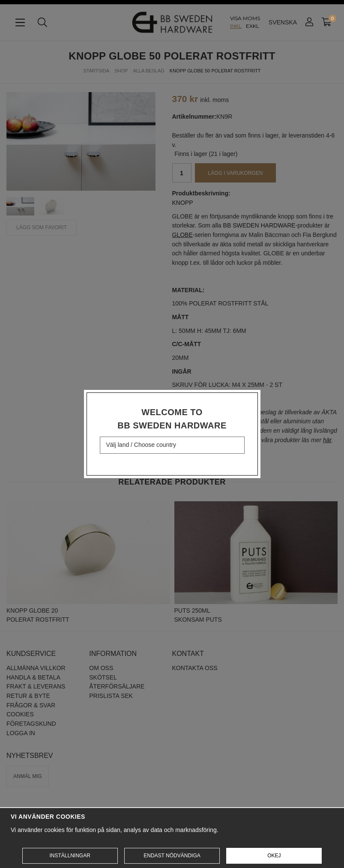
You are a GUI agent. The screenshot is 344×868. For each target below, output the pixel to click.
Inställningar (70, 856)
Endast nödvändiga (172, 856)
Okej (274, 856)
